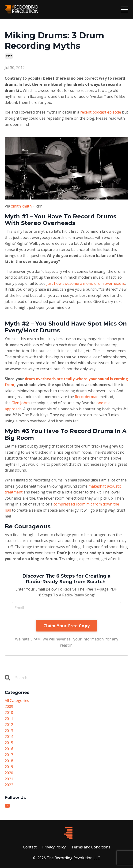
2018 (9, 761)
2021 (9, 779)
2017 (9, 755)
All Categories (17, 701)
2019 (9, 767)
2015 (9, 743)
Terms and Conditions (91, 847)
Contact (30, 847)
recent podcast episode (101, 112)
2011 (9, 719)
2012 (9, 56)
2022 (9, 785)
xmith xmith (21, 206)
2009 (9, 706)
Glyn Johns (21, 403)
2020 (9, 773)
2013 (9, 731)
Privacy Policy (54, 847)
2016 (9, 749)
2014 (9, 737)
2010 (9, 713)
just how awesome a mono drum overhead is (86, 283)
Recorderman (87, 397)
